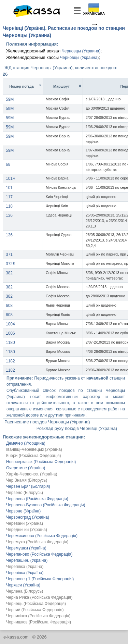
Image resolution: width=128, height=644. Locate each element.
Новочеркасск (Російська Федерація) (41, 462)
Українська (94, 14)
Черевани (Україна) (25, 523)
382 (9, 273)
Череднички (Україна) (27, 530)
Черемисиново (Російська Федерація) (42, 536)
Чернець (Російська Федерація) (36, 604)
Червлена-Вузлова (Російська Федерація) (46, 505)
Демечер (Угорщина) (26, 443)
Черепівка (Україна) (25, 567)
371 (9, 255)
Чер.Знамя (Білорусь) (27, 480)
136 (9, 215)
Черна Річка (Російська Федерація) (39, 597)
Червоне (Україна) (23, 511)
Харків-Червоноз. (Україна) (32, 474)
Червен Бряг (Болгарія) (28, 486)
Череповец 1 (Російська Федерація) (40, 579)
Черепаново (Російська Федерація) (39, 554)
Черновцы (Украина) (81, 51)
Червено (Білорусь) (25, 493)
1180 (10, 343)
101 (9, 188)
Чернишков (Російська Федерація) (39, 622)
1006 (10, 333)
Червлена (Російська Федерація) (37, 499)
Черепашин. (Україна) (27, 560)
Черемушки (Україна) (26, 548)
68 (8, 164)
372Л (11, 264)
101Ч (11, 178)
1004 (10, 324)
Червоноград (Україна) (28, 517)
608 (9, 306)
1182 (10, 361)
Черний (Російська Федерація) (35, 610)
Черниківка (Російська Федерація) (38, 616)
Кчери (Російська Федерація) (34, 456)
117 (9, 197)
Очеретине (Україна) (26, 468)
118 (9, 206)
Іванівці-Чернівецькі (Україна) (34, 449)
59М (10, 99)
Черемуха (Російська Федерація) (37, 542)
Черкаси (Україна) (23, 585)
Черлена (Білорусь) (25, 591)
